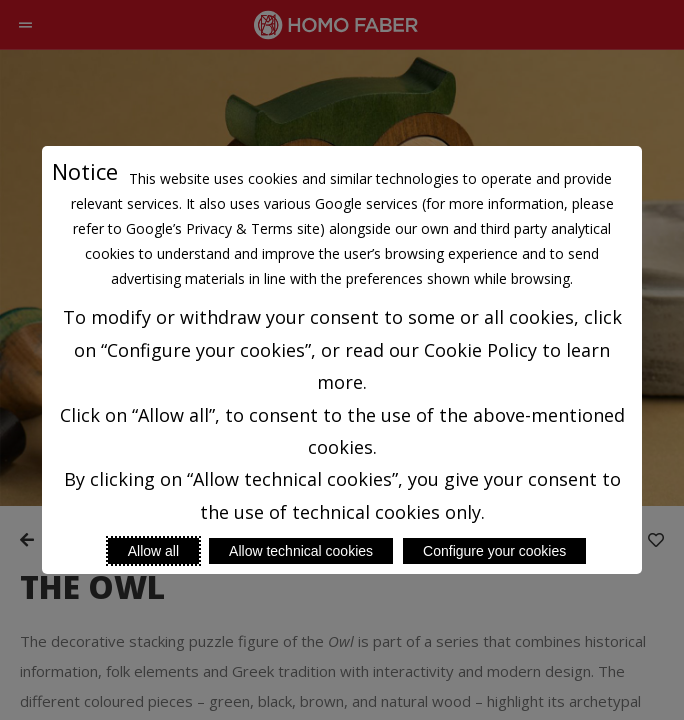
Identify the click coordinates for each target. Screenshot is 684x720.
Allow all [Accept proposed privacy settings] (153, 551)
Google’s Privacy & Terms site (223, 228)
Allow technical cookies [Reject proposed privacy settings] (301, 551)
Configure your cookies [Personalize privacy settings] (494, 551)
